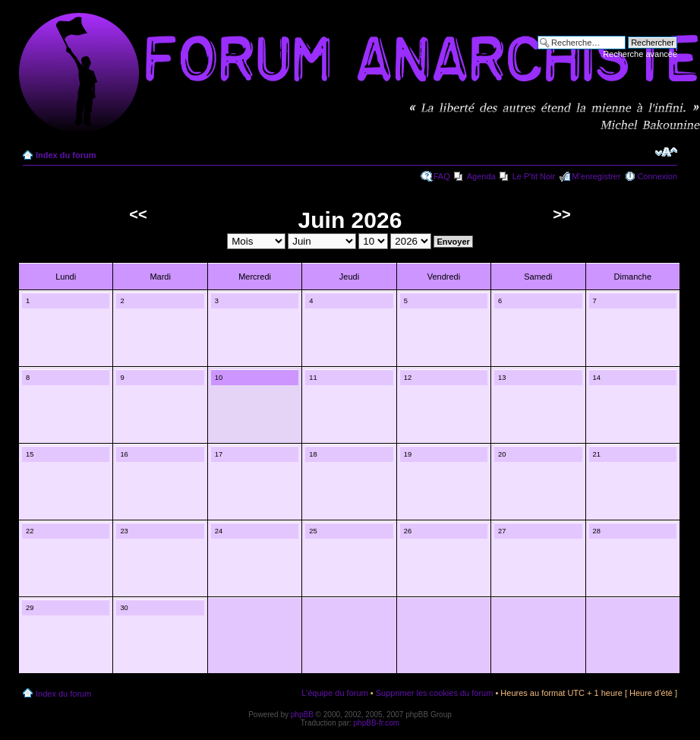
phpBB (302, 715)
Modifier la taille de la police (666, 152)
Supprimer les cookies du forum (435, 693)
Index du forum (66, 155)
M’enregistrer (596, 176)
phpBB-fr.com (377, 723)
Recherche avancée (640, 54)
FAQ (442, 176)
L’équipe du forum (334, 693)
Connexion (657, 176)
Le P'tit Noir (534, 176)
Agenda (481, 176)
